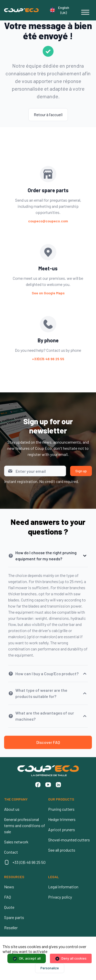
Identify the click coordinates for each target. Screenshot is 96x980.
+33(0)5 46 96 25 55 (48, 359)
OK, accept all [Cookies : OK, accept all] (30, 958)
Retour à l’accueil (48, 114)
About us (12, 809)
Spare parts (14, 917)
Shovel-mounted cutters (69, 840)
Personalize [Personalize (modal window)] (50, 968)
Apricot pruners (62, 830)
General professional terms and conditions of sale (25, 825)
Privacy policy (60, 897)
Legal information (63, 887)
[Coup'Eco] (21, 10)
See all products (62, 850)
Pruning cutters (61, 809)
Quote (9, 907)
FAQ (8, 897)
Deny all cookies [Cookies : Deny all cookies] (74, 958)
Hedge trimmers (62, 819)
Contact (11, 852)
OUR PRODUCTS (61, 799)
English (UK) (60, 10)
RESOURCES (14, 877)
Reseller (11, 928)
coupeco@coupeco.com (48, 221)
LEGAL (54, 877)
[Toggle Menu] (85, 12)
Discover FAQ (48, 742)
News (9, 887)
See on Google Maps (48, 293)
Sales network (16, 842)
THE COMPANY (16, 799)
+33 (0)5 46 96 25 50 (29, 862)
